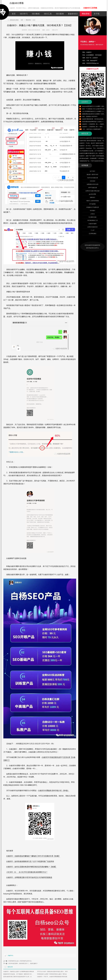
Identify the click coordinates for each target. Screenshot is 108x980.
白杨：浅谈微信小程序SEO (90, 117)
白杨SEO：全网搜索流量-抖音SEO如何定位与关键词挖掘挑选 (29, 877)
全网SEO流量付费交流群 (92, 191)
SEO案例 (60, 14)
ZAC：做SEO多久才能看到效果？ (92, 129)
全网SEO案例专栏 (92, 227)
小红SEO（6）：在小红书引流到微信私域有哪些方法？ (27, 872)
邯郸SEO (92, 197)
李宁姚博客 (92, 204)
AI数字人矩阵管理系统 (92, 201)
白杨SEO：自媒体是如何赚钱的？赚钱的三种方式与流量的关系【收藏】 (33, 856)
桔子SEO (92, 171)
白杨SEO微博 (92, 224)
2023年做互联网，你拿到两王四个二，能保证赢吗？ (23, 963)
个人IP (92, 230)
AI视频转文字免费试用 (92, 207)
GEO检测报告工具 (93, 220)
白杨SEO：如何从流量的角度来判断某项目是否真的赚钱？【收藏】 (32, 867)
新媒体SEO (73, 14)
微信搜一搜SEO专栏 (92, 174)
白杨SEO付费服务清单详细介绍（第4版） (54, 790)
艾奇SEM (92, 181)
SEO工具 (48, 14)
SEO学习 (24, 14)
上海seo (92, 214)
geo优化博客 (92, 194)
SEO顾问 (92, 211)
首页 (14, 14)
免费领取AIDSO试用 (92, 184)
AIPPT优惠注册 (93, 188)
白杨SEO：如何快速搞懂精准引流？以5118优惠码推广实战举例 (30, 861)
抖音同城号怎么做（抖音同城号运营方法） (20, 961)
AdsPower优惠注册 (93, 178)
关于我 (97, 14)
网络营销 (86, 14)
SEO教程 (36, 14)
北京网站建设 (92, 234)
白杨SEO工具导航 (90, 8)
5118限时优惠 (93, 217)
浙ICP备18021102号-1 (92, 248)
